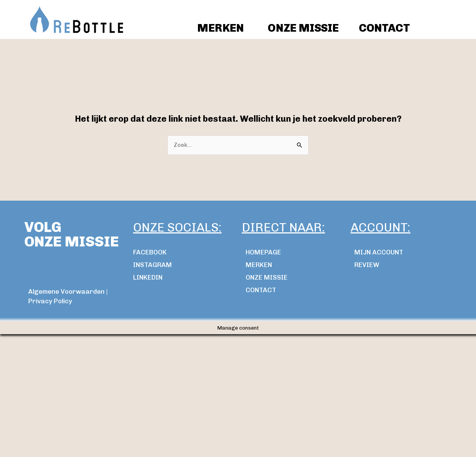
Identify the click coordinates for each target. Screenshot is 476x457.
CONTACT (384, 28)
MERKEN (259, 265)
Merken (220, 28)
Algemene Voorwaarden (66, 291)
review (367, 265)
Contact (261, 290)
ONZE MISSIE (303, 28)
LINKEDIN (148, 277)
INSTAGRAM (153, 265)
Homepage (263, 252)
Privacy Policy (50, 301)
